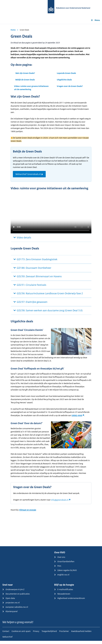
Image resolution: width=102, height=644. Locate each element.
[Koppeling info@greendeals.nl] (61, 503)
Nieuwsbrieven (62, 597)
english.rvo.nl (62, 578)
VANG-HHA (77, 415)
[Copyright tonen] (88, 352)
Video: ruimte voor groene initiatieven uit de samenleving (31, 88)
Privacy (36, 634)
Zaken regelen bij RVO (65, 573)
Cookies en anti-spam (21, 634)
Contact (6, 634)
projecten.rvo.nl (11, 606)
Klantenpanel (10, 615)
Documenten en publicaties (16, 597)
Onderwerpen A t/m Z (13, 593)
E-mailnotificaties (64, 593)
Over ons (60, 560)
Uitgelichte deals (64, 80)
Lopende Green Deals (66, 73)
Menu (95, 20)
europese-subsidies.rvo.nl (15, 610)
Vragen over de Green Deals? (70, 86)
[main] (51, 287)
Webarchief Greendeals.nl (28, 174)
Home (13, 30)
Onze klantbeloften (64, 565)
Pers (58, 569)
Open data (9, 601)
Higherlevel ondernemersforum (70, 601)
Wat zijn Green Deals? (25, 73)
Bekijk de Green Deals (25, 80)
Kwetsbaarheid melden (81, 634)
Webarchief (7, 640)
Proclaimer (64, 634)
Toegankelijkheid (49, 634)
